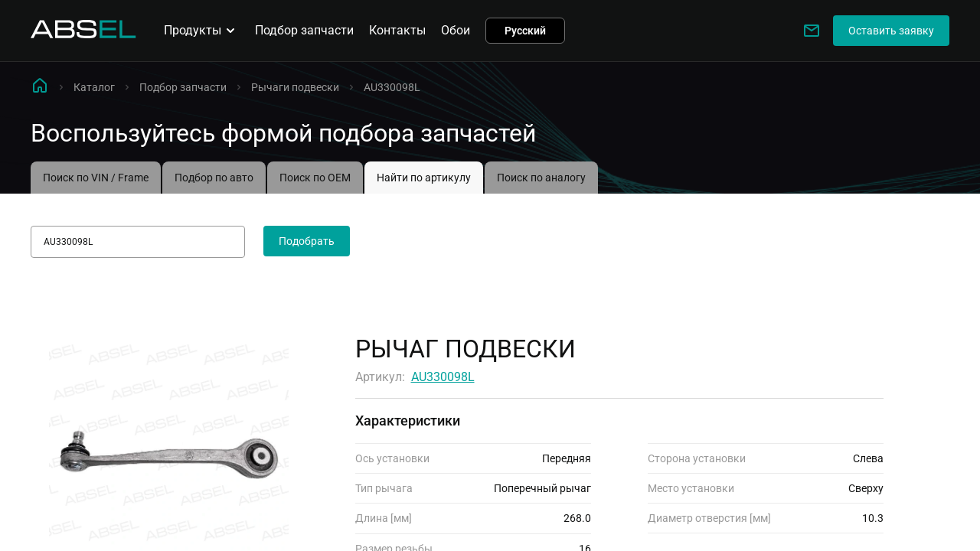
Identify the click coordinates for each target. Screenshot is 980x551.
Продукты (202, 31)
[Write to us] (812, 31)
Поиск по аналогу (541, 178)
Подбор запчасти (304, 30)
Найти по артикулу (424, 178)
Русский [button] (525, 31)
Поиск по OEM (315, 178)
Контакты (397, 30)
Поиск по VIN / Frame (96, 178)
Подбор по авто (214, 178)
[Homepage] (83, 34)
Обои (456, 30)
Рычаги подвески (295, 87)
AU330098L (443, 377)
